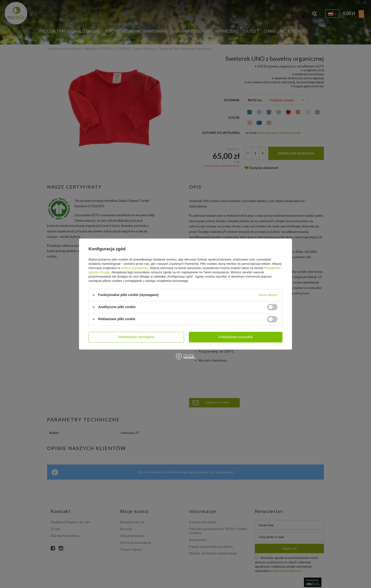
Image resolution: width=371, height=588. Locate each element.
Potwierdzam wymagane (136, 337)
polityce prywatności (135, 268)
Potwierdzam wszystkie (236, 337)
